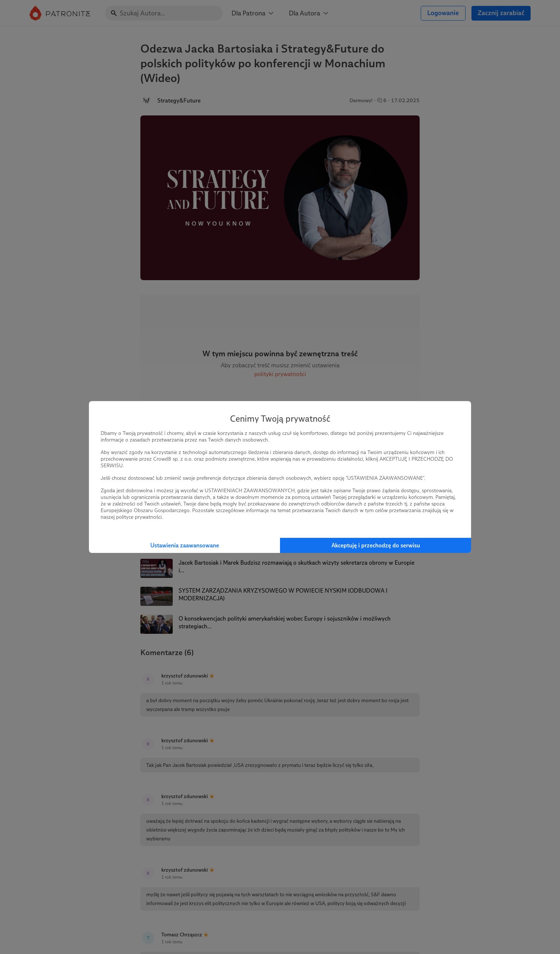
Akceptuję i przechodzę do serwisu (376, 545)
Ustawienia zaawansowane (185, 545)
